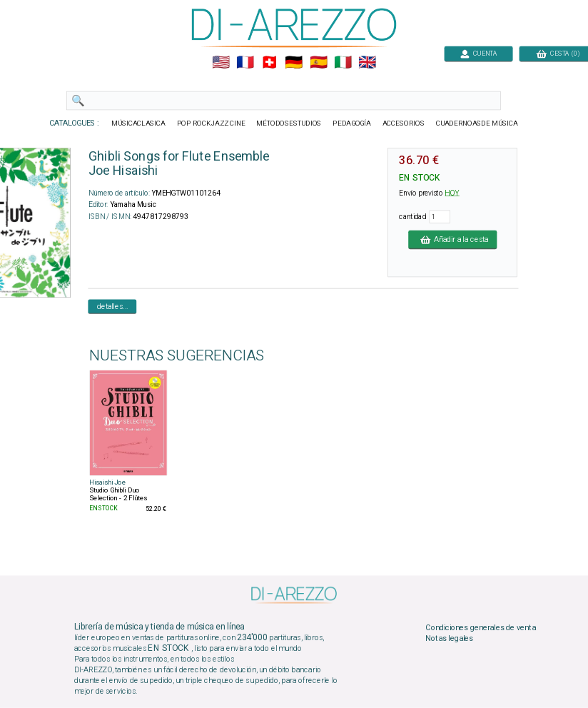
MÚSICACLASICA (138, 123)
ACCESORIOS (404, 123)
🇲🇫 (245, 63)
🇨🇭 (269, 63)
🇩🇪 (294, 63)
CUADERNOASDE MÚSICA (477, 123)
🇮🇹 (343, 63)
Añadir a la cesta (452, 239)
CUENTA (478, 53)
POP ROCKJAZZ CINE (211, 123)
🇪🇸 (319, 63)
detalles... (113, 306)
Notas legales (449, 639)
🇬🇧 (367, 63)
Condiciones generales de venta (480, 627)
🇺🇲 (221, 63)
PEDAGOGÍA (352, 123)
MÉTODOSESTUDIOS (289, 123)
